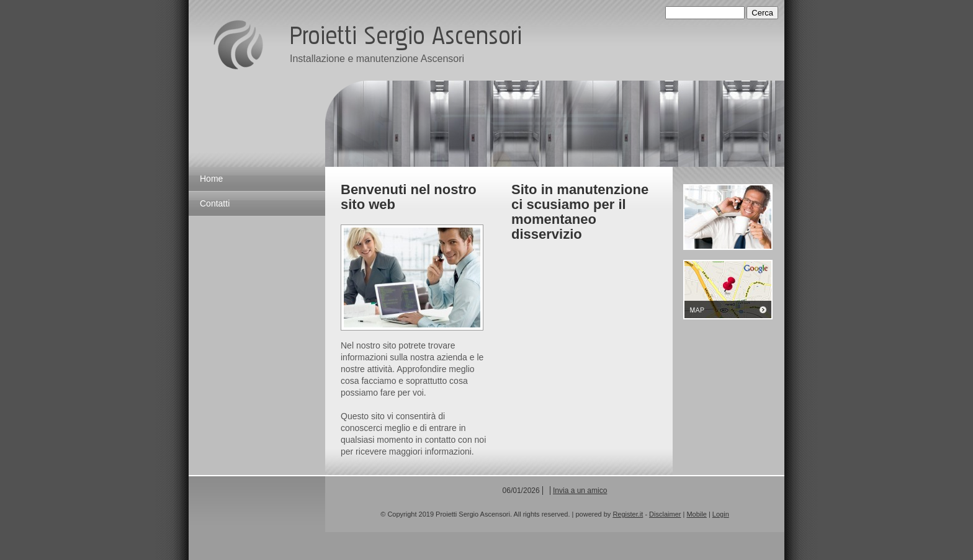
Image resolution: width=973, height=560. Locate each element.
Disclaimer (665, 514)
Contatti (215, 203)
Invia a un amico (580, 491)
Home (211, 179)
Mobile (696, 514)
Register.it (628, 514)
